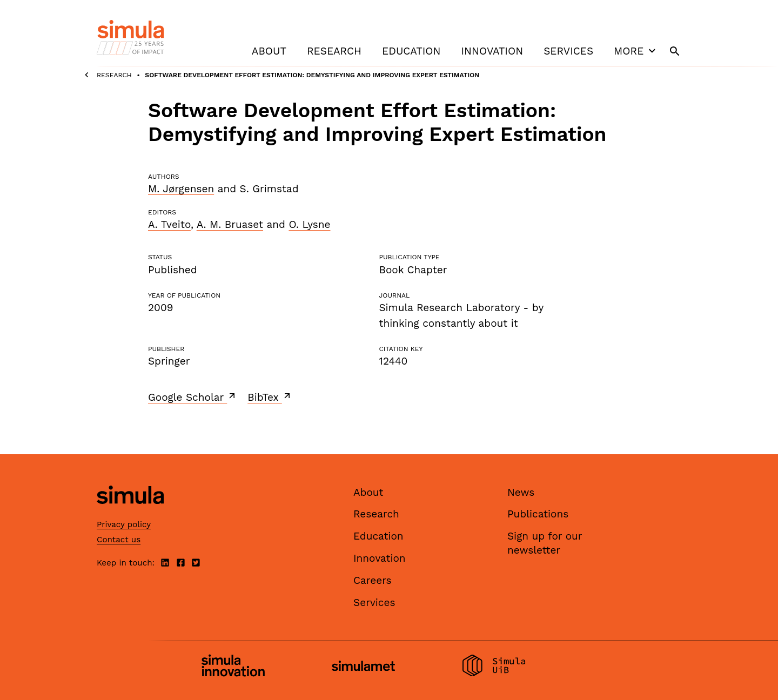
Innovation (492, 51)
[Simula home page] (130, 513)
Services (568, 51)
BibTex (270, 397)
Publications (538, 514)
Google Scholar (193, 397)
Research (334, 51)
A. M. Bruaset (230, 224)
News (521, 492)
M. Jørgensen (181, 189)
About (269, 51)
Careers (373, 580)
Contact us (119, 540)
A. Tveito (169, 224)
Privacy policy (124, 524)
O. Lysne (309, 224)
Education (411, 51)
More (636, 51)
